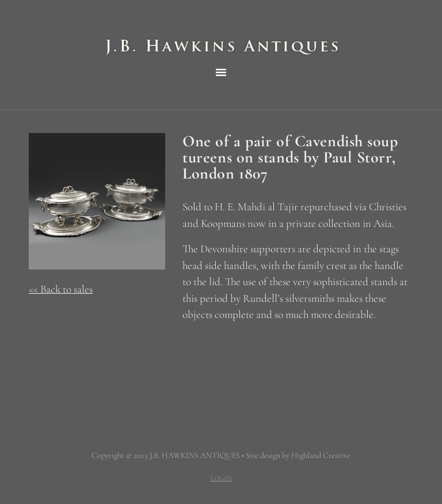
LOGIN (221, 478)
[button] (221, 72)
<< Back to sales (61, 289)
